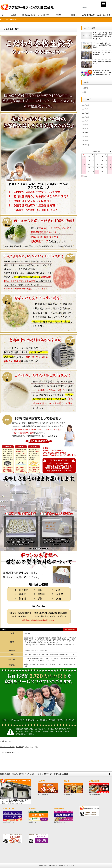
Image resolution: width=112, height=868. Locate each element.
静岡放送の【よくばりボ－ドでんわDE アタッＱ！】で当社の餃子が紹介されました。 (102, 73)
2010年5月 (85, 137)
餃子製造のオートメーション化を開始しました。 (102, 53)
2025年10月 (86, 105)
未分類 (84, 92)
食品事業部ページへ (43, 795)
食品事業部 (85, 88)
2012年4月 (85, 129)
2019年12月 (86, 113)
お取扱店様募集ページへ (95, 795)
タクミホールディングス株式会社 (54, 866)
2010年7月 (85, 133)
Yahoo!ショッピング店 (7, 747)
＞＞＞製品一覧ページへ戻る (9, 753)
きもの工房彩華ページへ (9, 822)
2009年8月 (85, 141)
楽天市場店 (19, 747)
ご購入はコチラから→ (7, 741)
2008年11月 (86, 145)
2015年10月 (86, 117)
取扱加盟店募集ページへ (60, 822)
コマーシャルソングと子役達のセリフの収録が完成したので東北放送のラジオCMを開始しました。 (102, 36)
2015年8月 (85, 125)
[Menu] (104, 4)
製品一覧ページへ (68, 795)
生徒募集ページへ (33, 822)
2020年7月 (85, 109)
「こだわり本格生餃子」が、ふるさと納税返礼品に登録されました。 (102, 45)
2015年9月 (85, 121)
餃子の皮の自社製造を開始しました (102, 63)
